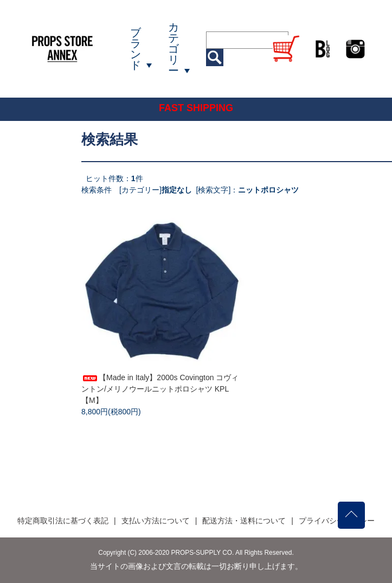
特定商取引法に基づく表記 (63, 521)
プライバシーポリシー (337, 521)
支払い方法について (156, 521)
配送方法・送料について (244, 521)
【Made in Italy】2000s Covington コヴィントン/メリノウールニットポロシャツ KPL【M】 (160, 389)
